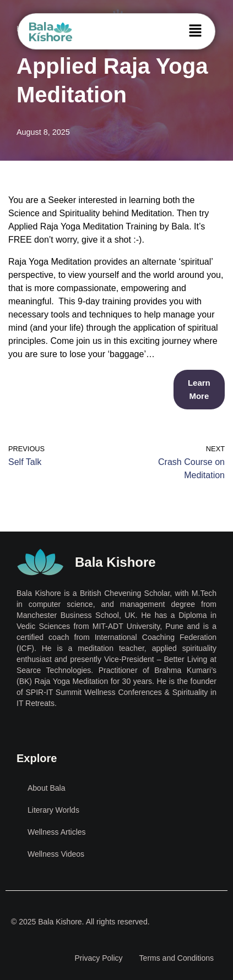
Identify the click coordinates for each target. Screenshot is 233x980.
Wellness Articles (57, 832)
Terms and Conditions (177, 958)
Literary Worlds (53, 810)
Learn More (199, 389)
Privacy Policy (98, 958)
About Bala (47, 788)
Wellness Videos (56, 854)
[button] (196, 31)
